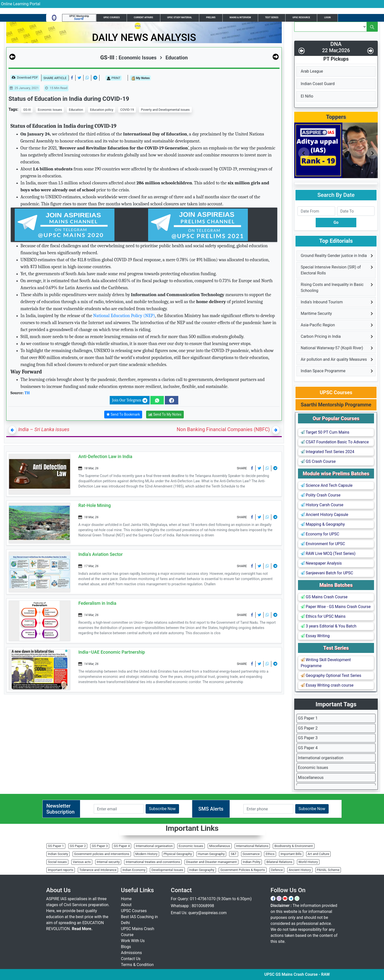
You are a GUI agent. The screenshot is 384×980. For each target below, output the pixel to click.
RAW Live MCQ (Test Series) (328, 553)
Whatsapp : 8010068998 (192, 906)
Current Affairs (144, 17)
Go (336, 222)
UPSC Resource (301, 17)
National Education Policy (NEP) (124, 316)
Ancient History (300, 870)
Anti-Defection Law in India (105, 456)
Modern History (146, 854)
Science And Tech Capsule (327, 485)
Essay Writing (315, 636)
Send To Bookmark (123, 415)
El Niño (307, 96)
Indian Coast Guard (318, 84)
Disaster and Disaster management (211, 862)
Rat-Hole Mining (95, 505)
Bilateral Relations (279, 862)
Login (327, 17)
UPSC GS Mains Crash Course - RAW (316, 974)
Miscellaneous (311, 778)
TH (27, 393)
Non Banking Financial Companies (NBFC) (223, 429)
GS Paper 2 (308, 728)
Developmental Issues (167, 870)
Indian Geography (202, 870)
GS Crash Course (318, 461)
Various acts (82, 862)
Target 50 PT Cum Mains (325, 432)
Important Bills (291, 854)
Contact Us (131, 959)
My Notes (140, 78)
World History (308, 862)
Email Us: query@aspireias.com (199, 913)
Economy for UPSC (320, 534)
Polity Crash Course (321, 495)
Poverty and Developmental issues (165, 110)
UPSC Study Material (180, 17)
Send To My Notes (165, 415)
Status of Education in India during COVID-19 (69, 99)
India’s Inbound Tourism (322, 302)
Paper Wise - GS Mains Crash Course (336, 607)
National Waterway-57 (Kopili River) (332, 348)
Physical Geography (178, 854)
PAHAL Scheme (328, 870)
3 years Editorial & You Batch (329, 626)
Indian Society (58, 854)
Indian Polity (252, 862)
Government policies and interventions (102, 854)
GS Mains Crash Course (324, 597)
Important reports (61, 870)
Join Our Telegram (130, 400)
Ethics (270, 854)
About (126, 905)
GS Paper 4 (308, 748)
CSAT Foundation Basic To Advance (335, 442)
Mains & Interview (240, 17)
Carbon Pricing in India (321, 336)
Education (174, 58)
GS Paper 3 (308, 738)
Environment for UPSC (323, 544)
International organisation (321, 758)
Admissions (131, 953)
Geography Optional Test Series (331, 675)
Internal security (108, 862)
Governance (251, 854)
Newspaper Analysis (321, 563)
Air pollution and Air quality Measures (334, 359)
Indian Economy (134, 870)
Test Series (272, 17)
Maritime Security (316, 313)
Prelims (211, 17)
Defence (277, 870)
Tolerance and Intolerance (98, 870)
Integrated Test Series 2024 (328, 452)
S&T (234, 854)
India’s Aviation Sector (100, 554)
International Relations (252, 846)
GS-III (27, 110)
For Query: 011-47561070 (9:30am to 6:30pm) (211, 899)
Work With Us (133, 941)
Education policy (102, 110)
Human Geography (211, 854)
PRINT (114, 78)
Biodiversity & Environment (293, 846)
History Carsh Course (322, 505)
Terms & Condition (137, 965)
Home (126, 899)
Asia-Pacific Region (318, 325)
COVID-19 (127, 110)
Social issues (57, 862)
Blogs (126, 947)
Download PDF (25, 78)
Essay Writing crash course (327, 685)
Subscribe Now (162, 809)
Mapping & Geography (323, 524)
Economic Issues (50, 110)
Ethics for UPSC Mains (323, 616)
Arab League (312, 71)
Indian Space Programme (323, 371)
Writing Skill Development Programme (326, 663)
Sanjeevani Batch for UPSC (327, 573)
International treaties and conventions (153, 862)
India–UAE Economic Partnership (112, 652)
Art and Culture (319, 854)
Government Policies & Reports (242, 870)
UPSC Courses (112, 17)
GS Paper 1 (308, 718)
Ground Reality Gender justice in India (334, 256)
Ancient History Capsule (324, 515)
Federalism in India (97, 603)
